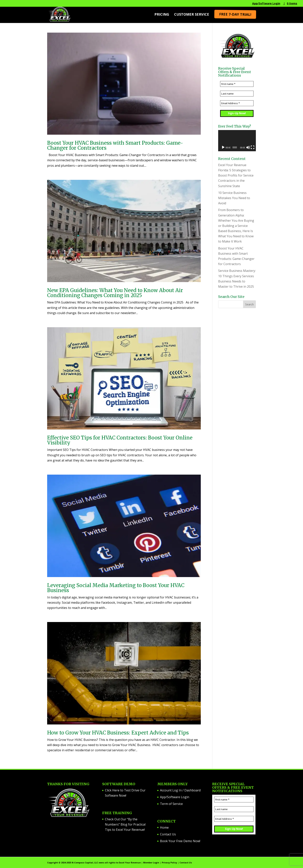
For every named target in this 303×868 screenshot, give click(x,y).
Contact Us (168, 834)
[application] (237, 141)
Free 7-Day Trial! (235, 14)
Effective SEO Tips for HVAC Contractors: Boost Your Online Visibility (120, 440)
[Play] (223, 147)
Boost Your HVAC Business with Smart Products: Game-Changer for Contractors (115, 145)
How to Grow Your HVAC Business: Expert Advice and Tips (118, 733)
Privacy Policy (169, 863)
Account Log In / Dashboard (180, 790)
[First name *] (237, 84)
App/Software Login (266, 4)
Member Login (151, 863)
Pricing (162, 15)
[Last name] (237, 94)
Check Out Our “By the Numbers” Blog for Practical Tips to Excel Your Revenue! (125, 824)
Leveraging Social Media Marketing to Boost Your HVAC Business (116, 588)
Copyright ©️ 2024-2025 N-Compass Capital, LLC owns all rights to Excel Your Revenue (94, 863)
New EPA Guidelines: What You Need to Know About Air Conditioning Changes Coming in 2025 (115, 293)
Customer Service (192, 15)
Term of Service (171, 804)
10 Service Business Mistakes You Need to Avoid (234, 198)
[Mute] (248, 147)
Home (164, 827)
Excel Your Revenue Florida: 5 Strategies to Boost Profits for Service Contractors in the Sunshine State (236, 175)
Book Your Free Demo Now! (180, 841)
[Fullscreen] (253, 147)
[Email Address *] (237, 103)
